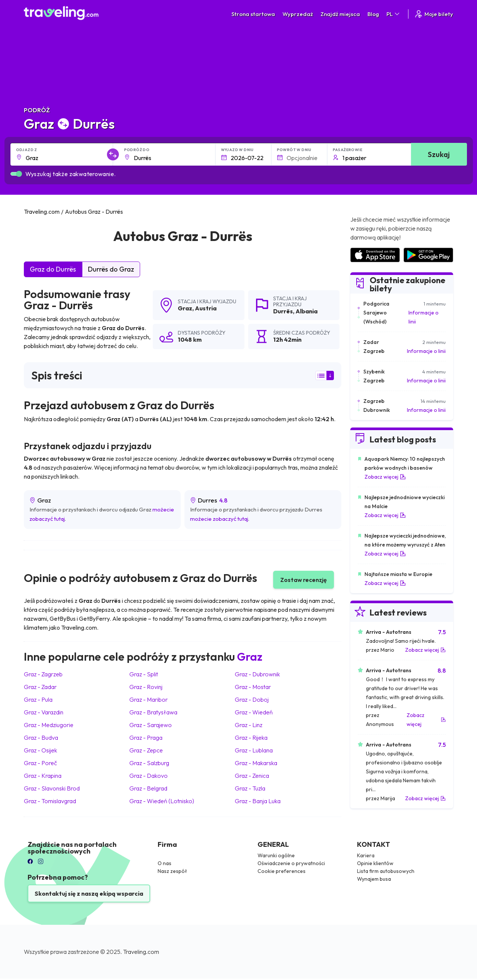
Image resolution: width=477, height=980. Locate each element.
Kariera (366, 855)
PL (394, 14)
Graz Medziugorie (49, 725)
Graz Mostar (253, 687)
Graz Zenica (252, 776)
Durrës (283, 311)
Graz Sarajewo (151, 725)
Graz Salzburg (149, 763)
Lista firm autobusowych (386, 871)
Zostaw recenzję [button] (304, 580)
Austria (206, 308)
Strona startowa (253, 14)
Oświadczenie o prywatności (291, 863)
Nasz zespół (172, 871)
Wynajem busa (374, 879)
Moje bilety (434, 14)
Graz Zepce (146, 750)
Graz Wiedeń (254, 712)
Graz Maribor (149, 699)
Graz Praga (146, 738)
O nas (165, 863)
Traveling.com (141, 952)
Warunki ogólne (276, 855)
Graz (185, 308)
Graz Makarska (256, 763)
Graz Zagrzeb (43, 674)
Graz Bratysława (153, 712)
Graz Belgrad (148, 788)
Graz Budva (41, 738)
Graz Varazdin (44, 712)
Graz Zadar (40, 687)
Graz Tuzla (250, 788)
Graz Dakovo (149, 776)
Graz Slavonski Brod (52, 788)
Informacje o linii (424, 317)
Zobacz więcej (385, 477)
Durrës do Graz (111, 269)
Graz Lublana (254, 750)
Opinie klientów (375, 863)
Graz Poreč (40, 763)
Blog (373, 14)
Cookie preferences (282, 871)
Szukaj (439, 154)
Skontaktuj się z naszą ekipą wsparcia (89, 893)
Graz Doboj (252, 699)
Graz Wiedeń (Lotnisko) (162, 801)
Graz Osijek (40, 750)
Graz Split (144, 674)
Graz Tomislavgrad (50, 801)
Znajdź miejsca (340, 14)
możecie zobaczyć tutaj (219, 519)
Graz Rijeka (251, 738)
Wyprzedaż (298, 14)
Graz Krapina (43, 776)
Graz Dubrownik (257, 674)
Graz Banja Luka (258, 801)
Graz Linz (249, 725)
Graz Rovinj (146, 687)
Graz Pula (38, 699)
